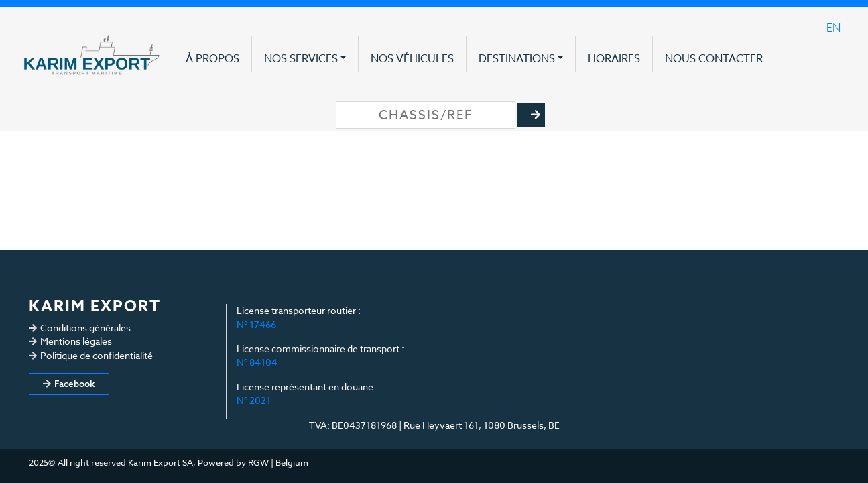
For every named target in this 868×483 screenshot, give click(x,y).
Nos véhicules (412, 59)
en (833, 28)
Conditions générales (85, 328)
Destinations (517, 59)
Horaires (614, 59)
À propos (212, 59)
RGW (258, 462)
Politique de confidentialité (97, 355)
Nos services (301, 59)
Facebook (75, 384)
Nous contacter (714, 59)
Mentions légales (76, 341)
